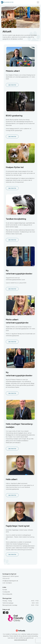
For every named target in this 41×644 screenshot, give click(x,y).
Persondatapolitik (7, 594)
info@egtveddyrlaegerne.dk (10, 581)
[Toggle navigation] (38, 2)
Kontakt (5, 590)
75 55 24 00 (6, 579)
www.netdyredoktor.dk (21, 640)
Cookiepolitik (6, 592)
